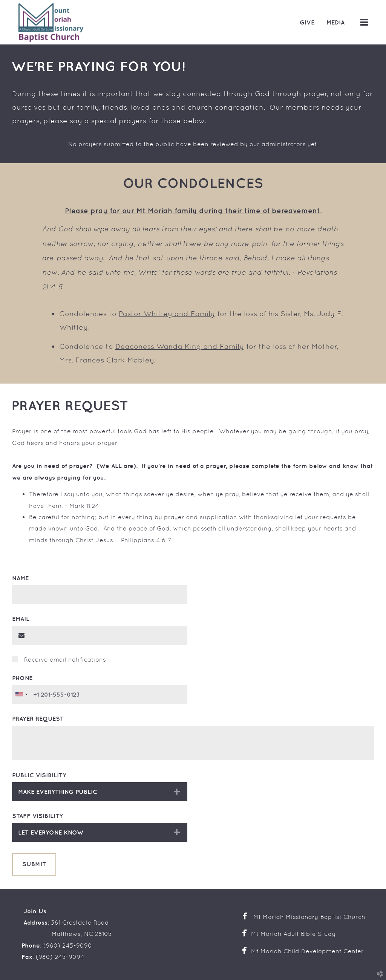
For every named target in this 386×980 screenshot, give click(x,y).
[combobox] (21, 694)
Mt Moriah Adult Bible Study (293, 934)
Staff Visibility (38, 816)
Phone (22, 678)
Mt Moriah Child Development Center (310, 951)
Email (21, 619)
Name (20, 578)
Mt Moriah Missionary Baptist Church (309, 917)
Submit (34, 864)
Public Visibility (39, 775)
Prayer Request (38, 719)
